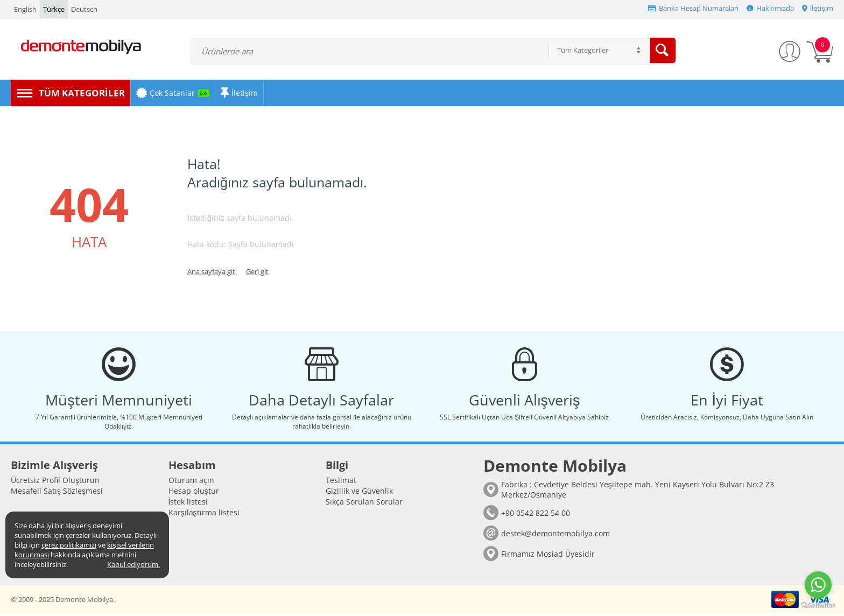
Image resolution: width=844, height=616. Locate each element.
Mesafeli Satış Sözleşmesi (57, 493)
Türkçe (54, 9)
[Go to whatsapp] (818, 585)
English (25, 9)
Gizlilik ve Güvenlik (359, 493)
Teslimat (341, 483)
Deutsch (84, 9)
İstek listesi (188, 504)
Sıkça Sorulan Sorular (364, 504)
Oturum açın (191, 483)
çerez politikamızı (69, 545)
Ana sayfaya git (211, 271)
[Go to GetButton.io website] (818, 605)
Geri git (257, 271)
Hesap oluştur (194, 493)
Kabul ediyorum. (133, 564)
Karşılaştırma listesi (204, 515)
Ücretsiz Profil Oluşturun (55, 483)
